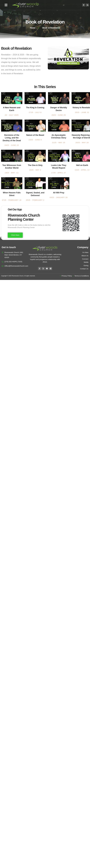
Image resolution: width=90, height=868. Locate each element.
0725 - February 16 (12, 200)
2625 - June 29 (59, 115)
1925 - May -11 (12, 173)
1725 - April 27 (59, 173)
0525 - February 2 (35, 200)
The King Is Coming (35, 108)
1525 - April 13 (82, 170)
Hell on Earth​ (82, 165)
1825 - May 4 (35, 170)
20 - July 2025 (12, 115)
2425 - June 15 (12, 145)
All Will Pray (59, 193)
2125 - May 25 (59, 143)
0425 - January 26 (59, 197)
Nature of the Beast (35, 135)
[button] (6, 5)
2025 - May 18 (82, 143)
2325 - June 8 (35, 140)
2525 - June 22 (82, 112)
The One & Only (35, 165)
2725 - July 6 (35, 112)
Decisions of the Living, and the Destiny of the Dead (12, 138)
